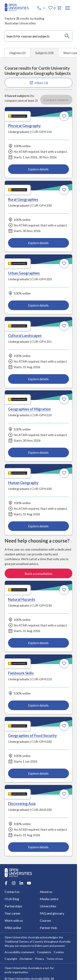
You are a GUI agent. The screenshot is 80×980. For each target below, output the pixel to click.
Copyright (11, 959)
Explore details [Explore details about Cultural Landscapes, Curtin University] (38, 379)
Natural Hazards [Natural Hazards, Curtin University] (22, 599)
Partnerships (13, 906)
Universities (48, 906)
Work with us (14, 920)
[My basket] (59, 8)
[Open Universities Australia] (17, 10)
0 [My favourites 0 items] (52, 8)
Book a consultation (38, 573)
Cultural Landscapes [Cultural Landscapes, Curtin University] (25, 335)
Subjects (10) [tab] (44, 53)
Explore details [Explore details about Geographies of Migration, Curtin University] (38, 452)
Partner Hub (48, 927)
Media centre (49, 899)
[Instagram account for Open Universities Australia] (14, 883)
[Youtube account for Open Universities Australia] (29, 883)
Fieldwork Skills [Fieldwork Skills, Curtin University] (21, 673)
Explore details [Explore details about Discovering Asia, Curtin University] (38, 847)
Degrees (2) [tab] (17, 53)
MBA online (13, 927)
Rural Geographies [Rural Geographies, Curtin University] (23, 199)
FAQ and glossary (52, 913)
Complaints (44, 952)
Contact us (12, 891)
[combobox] (38, 36)
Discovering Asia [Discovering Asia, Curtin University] (22, 804)
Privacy (39, 959)
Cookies (59, 952)
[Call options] (42, 8)
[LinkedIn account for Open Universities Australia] (21, 883)
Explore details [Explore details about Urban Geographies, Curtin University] (38, 305)
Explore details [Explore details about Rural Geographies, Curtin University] (38, 243)
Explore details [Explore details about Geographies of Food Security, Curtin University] (38, 773)
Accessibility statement (20, 952)
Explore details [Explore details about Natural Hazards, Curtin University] (38, 643)
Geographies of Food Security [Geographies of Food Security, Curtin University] (32, 736)
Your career (13, 913)
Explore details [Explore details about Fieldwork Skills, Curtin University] (38, 705)
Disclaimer (26, 959)
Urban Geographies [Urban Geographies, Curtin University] (24, 273)
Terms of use (55, 959)
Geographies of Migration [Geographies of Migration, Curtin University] (29, 409)
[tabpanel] (38, 461)
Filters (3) (38, 83)
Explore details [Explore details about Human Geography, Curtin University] (38, 526)
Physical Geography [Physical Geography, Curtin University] (24, 126)
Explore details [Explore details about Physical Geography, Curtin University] (38, 169)
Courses (45, 920)
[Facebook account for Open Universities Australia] (6, 883)
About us (46, 891)
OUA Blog (12, 899)
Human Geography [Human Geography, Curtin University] (23, 483)
